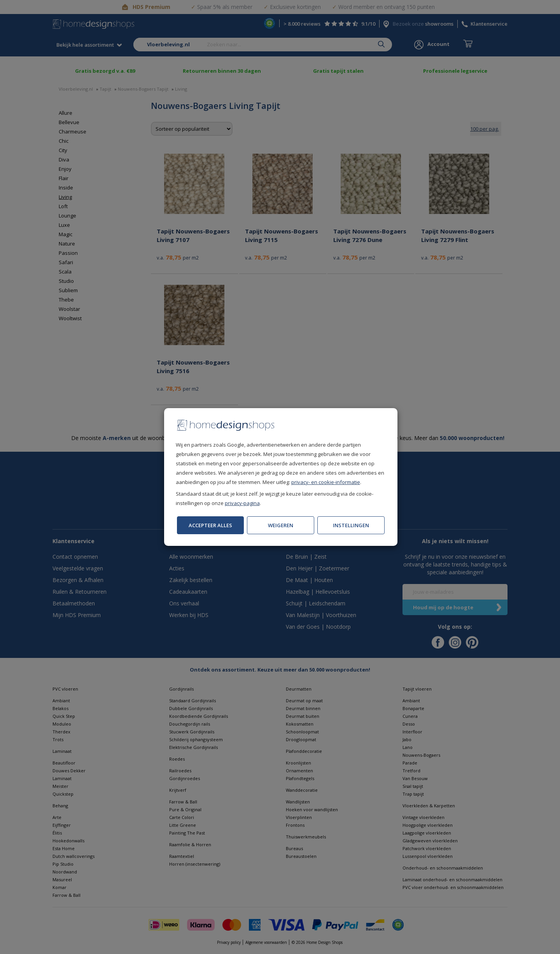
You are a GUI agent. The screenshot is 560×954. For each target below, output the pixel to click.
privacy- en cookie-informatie (326, 482)
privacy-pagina (242, 503)
